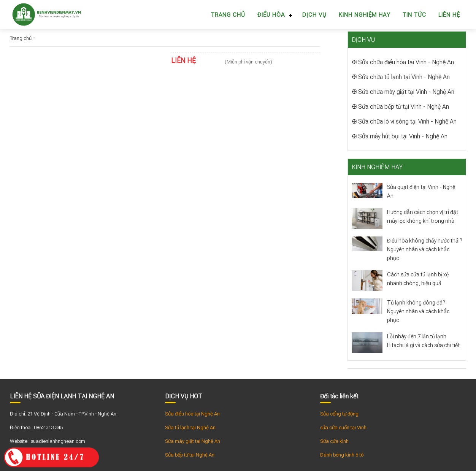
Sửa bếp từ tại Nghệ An (190, 455)
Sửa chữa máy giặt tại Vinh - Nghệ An (406, 92)
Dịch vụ (314, 15)
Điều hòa (271, 15)
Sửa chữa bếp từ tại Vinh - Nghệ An (404, 107)
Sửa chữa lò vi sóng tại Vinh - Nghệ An (407, 121)
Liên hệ (449, 15)
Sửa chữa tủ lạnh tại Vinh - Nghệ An (404, 77)
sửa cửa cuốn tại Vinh (343, 427)
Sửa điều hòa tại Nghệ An (192, 414)
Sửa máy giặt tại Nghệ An (193, 441)
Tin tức (414, 15)
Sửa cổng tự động (339, 414)
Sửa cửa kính (334, 441)
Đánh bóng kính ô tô (342, 455)
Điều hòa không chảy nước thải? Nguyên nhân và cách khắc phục (424, 249)
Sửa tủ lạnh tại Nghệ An (190, 427)
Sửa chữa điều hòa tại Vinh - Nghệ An (406, 62)
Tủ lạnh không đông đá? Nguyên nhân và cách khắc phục (418, 311)
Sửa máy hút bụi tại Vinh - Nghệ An (403, 136)
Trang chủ (228, 15)
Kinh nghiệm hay (365, 15)
